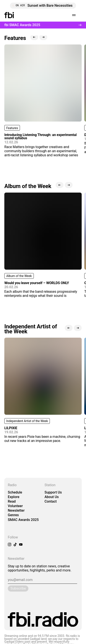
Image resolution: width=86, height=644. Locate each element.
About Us (52, 497)
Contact (51, 501)
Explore (14, 497)
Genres (13, 515)
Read (12, 501)
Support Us (53, 492)
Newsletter (16, 510)
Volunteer (15, 506)
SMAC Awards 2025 (23, 520)
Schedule (15, 492)
